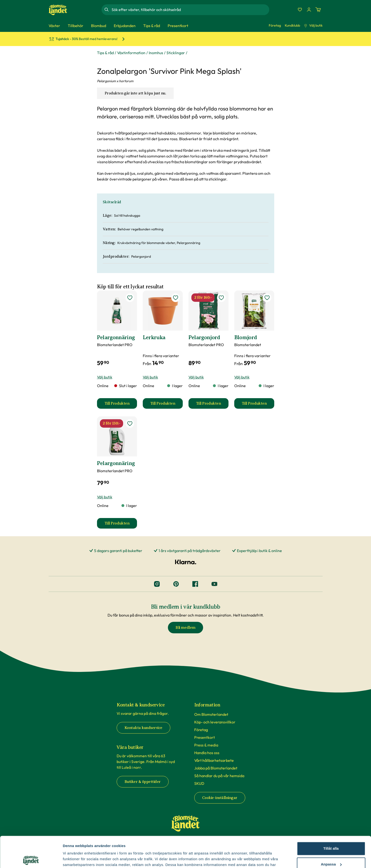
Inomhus (156, 53)
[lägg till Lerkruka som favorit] (176, 298)
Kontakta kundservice (143, 728)
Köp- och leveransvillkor (215, 722)
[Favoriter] (300, 10)
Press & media (206, 745)
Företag (275, 25)
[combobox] (190, 10)
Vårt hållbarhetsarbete (214, 760)
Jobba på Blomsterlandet (216, 768)
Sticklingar (176, 53)
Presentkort (205, 737)
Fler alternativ (75, 859)
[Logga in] (309, 10)
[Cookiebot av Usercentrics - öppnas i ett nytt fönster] (31, 859)
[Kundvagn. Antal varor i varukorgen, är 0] (318, 10)
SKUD (199, 783)
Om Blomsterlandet (211, 714)
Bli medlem (185, 628)
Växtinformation (131, 53)
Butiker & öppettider (143, 782)
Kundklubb (292, 25)
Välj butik (313, 25)
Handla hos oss (207, 753)
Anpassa (331, 833)
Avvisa (331, 849)
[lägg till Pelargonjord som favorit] (221, 298)
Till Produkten (121, 405)
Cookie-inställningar (220, 798)
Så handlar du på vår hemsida (219, 776)
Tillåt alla (331, 818)
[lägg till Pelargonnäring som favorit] (130, 298)
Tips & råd (105, 53)
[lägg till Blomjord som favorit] (267, 298)
